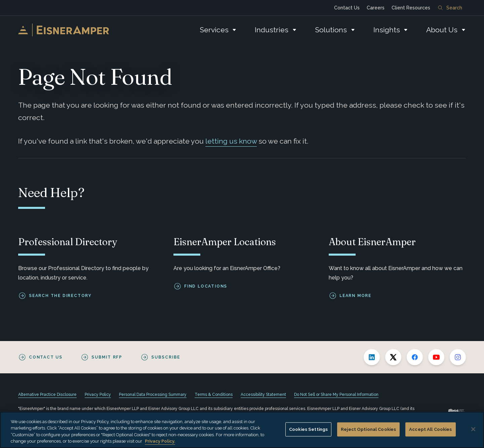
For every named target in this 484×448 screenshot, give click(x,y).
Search (450, 8)
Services (214, 30)
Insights (387, 30)
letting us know (231, 141)
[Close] (473, 429)
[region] (242, 430)
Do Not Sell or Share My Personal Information (336, 395)
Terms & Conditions (214, 395)
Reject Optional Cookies (368, 429)
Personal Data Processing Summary (153, 395)
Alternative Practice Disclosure (47, 395)
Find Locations (206, 286)
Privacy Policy (98, 395)
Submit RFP (107, 357)
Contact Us (347, 8)
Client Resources (411, 8)
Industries (272, 30)
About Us (442, 30)
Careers (376, 8)
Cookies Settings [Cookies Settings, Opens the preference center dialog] (308, 429)
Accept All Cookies (430, 429)
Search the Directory (60, 296)
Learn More (355, 296)
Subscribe (166, 357)
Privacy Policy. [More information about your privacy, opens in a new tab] (160, 441)
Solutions (331, 30)
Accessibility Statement (263, 395)
